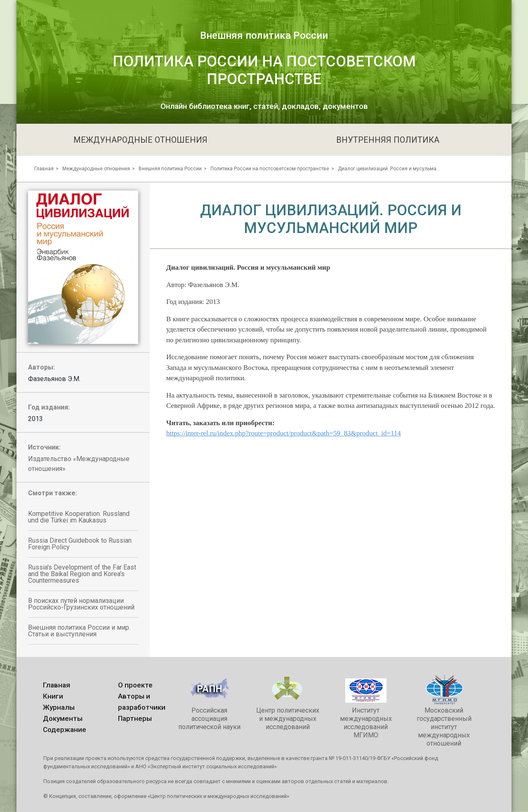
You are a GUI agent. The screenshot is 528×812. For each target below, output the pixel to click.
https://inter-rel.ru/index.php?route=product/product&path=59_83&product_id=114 (284, 433)
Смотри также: (53, 493)
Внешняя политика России (170, 169)
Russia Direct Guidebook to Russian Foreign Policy (80, 544)
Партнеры (135, 718)
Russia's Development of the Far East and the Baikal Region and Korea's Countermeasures (82, 574)
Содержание (65, 730)
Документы (63, 718)
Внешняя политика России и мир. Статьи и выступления (79, 631)
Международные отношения (96, 169)
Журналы (59, 707)
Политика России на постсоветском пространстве (270, 169)
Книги (53, 696)
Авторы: (41, 367)
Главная (44, 169)
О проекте (135, 685)
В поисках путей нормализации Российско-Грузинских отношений (81, 604)
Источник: (44, 447)
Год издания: (49, 407)
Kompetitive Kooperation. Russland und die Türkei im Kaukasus (79, 517)
